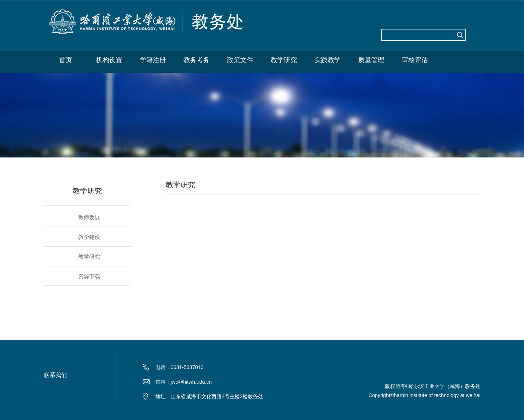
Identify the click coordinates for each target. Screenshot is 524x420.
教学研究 (284, 60)
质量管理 (371, 60)
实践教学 (327, 60)
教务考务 (196, 60)
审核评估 (415, 60)
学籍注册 (153, 60)
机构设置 (109, 60)
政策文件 (240, 60)
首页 (65, 60)
